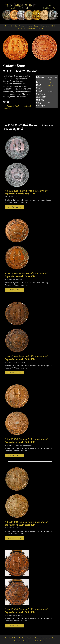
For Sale (29, 26)
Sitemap (43, 641)
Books (36, 26)
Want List (22, 29)
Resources (31, 29)
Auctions (30, 638)
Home (7, 26)
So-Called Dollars (17, 26)
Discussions (45, 26)
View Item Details (15, 207)
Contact (40, 29)
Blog (53, 26)
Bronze (50, 85)
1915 (50, 82)
